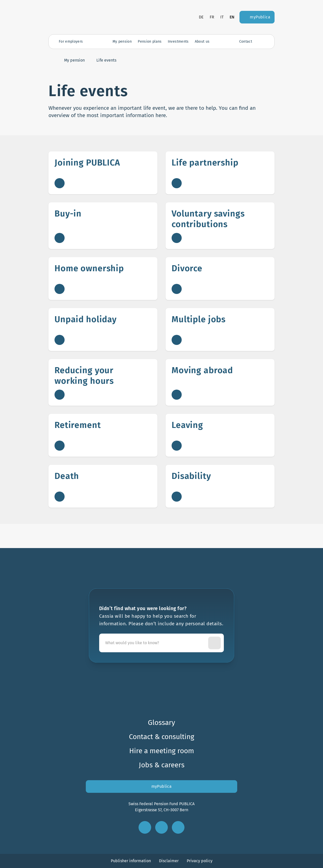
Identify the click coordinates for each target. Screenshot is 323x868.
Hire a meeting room (162, 751)
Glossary (161, 723)
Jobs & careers (162, 765)
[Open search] (262, 42)
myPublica (162, 786)
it (222, 17)
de (201, 17)
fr (212, 17)
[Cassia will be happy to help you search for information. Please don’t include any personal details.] (155, 643)
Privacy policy (200, 861)
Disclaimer (169, 861)
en (232, 17)
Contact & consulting (162, 737)
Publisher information (131, 861)
